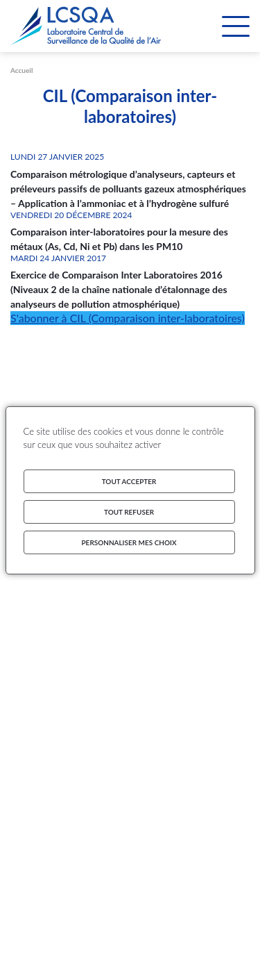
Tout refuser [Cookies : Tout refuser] (129, 512)
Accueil (21, 70)
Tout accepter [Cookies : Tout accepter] (129, 481)
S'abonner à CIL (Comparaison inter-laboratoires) (128, 318)
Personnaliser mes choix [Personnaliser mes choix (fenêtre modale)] (129, 542)
